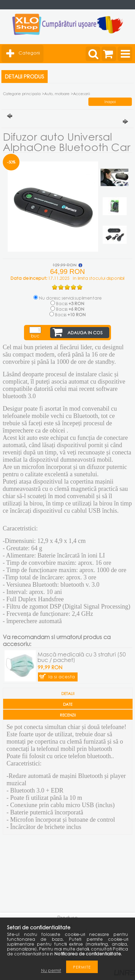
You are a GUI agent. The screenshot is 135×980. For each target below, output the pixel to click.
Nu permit (51, 970)
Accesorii (82, 94)
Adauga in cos (85, 333)
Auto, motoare (57, 94)
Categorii (29, 53)
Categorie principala (22, 94)
